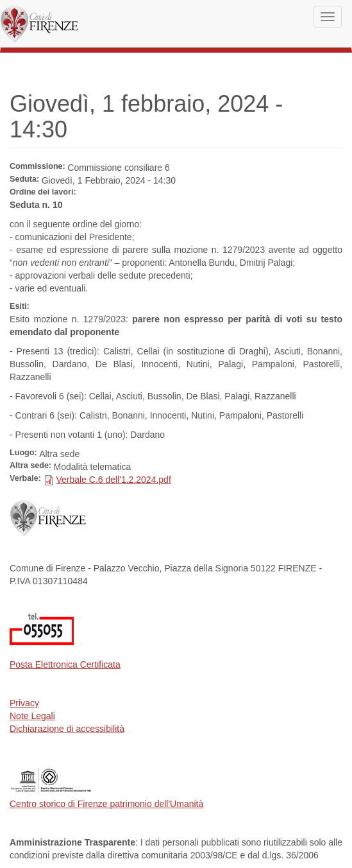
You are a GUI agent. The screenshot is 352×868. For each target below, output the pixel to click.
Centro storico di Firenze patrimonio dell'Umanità (106, 804)
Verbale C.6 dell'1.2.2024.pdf (113, 480)
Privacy (24, 703)
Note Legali (32, 716)
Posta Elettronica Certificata (65, 664)
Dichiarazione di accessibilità (67, 729)
